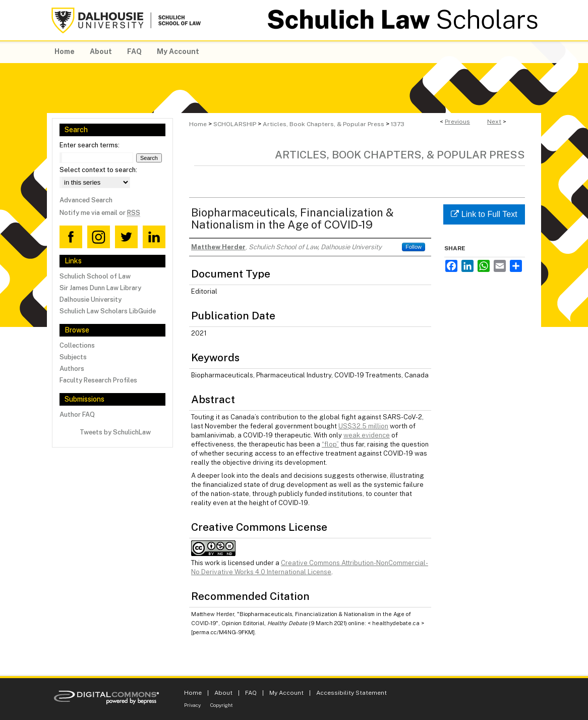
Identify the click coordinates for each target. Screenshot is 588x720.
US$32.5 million (363, 426)
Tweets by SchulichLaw (115, 432)
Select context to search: (98, 170)
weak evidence (367, 435)
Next (494, 122)
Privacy (192, 705)
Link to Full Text (484, 214)
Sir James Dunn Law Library (100, 288)
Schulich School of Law (95, 276)
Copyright (222, 705)
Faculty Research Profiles (98, 380)
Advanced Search (86, 200)
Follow (414, 247)
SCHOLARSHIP (235, 124)
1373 (398, 124)
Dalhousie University (91, 299)
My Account (286, 693)
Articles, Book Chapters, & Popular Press (324, 124)
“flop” (330, 444)
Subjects (73, 357)
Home (198, 124)
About (223, 693)
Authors (72, 369)
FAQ (251, 693)
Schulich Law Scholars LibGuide (108, 311)
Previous (457, 122)
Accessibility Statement (351, 693)
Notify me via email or (100, 213)
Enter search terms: (90, 145)
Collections (77, 345)
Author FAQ (77, 414)
